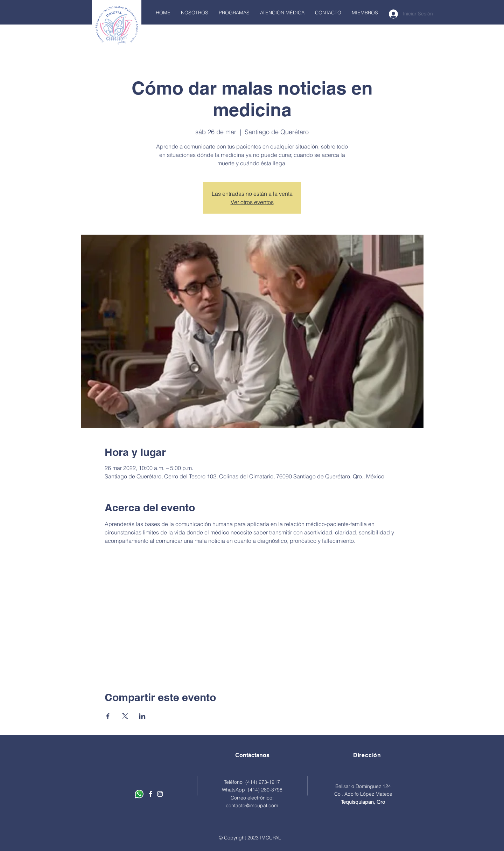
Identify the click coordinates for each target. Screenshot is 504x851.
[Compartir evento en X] (125, 716)
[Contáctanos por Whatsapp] (139, 794)
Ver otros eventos (252, 202)
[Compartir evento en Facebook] (108, 716)
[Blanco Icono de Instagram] (160, 794)
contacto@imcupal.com (252, 805)
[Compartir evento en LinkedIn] (142, 716)
